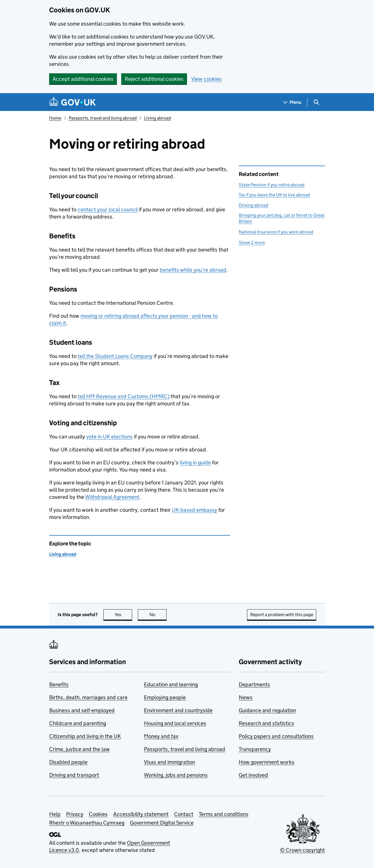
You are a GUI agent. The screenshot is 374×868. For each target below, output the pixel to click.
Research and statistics (266, 723)
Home (55, 118)
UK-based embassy (194, 510)
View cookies (207, 79)
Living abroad (157, 118)
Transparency (255, 749)
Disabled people (68, 762)
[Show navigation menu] (292, 102)
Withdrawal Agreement (112, 497)
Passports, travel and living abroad (103, 118)
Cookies (98, 814)
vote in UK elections (109, 437)
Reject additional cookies (154, 79)
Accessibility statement (141, 814)
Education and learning (171, 684)
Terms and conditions (224, 814)
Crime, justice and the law (79, 749)
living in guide (195, 462)
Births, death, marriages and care (88, 697)
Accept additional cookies (83, 79)
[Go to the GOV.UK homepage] (72, 102)
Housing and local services (175, 723)
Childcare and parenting (78, 723)
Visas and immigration (169, 762)
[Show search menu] (316, 102)
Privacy (75, 814)
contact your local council (108, 209)
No (158, 615)
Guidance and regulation (267, 710)
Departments (254, 684)
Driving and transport (74, 775)
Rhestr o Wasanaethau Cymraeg (87, 823)
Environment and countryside (178, 710)
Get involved (253, 775)
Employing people (165, 697)
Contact (184, 814)
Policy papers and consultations (276, 736)
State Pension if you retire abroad (272, 185)
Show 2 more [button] (252, 243)
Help (55, 814)
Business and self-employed (82, 710)
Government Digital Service (162, 823)
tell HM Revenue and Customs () (124, 396)
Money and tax (161, 736)
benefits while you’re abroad (193, 270)
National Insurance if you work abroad (276, 232)
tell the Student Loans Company (115, 356)
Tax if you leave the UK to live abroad (274, 195)
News (246, 697)
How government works (267, 762)
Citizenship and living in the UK (85, 736)
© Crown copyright (302, 850)
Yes (124, 615)
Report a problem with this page (282, 615)
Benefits (59, 684)
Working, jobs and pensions (176, 775)
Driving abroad (253, 205)
